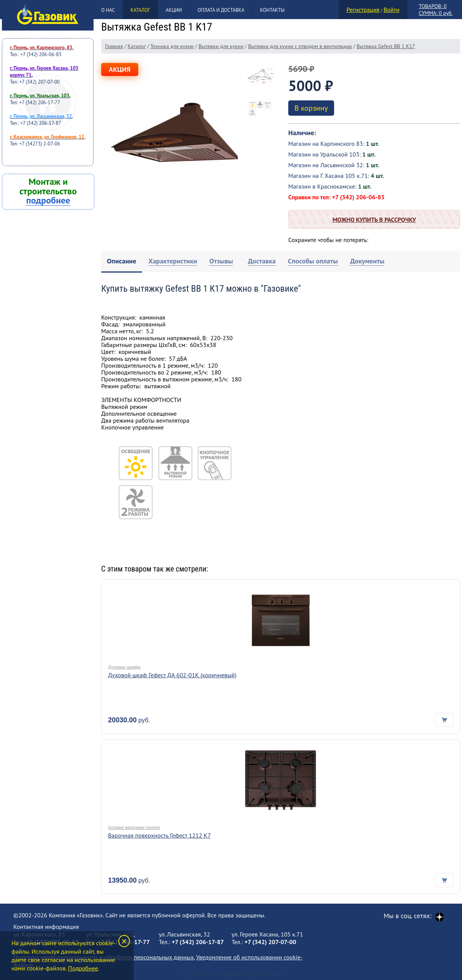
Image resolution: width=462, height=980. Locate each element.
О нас (108, 10)
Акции (174, 10)
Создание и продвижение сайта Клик (231, 974)
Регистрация (363, 10)
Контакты (272, 10)
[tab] (122, 262)
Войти (391, 10)
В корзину (311, 108)
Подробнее (83, 968)
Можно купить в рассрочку (374, 220)
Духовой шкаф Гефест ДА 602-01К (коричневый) (172, 675)
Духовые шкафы (124, 667)
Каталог (140, 10)
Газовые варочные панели (134, 827)
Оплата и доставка (221, 10)
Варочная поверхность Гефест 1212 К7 (159, 835)
